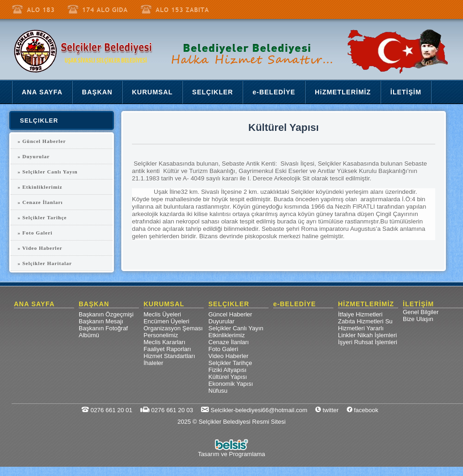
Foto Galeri (223, 349)
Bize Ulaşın (418, 319)
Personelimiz (161, 335)
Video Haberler (228, 356)
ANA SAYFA (34, 304)
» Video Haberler (40, 248)
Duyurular (221, 321)
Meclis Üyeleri (162, 314)
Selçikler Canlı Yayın (236, 328)
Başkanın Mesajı (101, 321)
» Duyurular (34, 156)
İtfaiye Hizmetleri (360, 314)
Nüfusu (218, 391)
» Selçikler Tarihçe (42, 217)
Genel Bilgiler (421, 312)
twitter (327, 410)
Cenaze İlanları (228, 342)
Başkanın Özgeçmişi (106, 314)
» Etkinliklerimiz (40, 187)
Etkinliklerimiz (227, 335)
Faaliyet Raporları (167, 349)
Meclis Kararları (164, 342)
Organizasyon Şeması (173, 328)
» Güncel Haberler (42, 141)
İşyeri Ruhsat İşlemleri (368, 342)
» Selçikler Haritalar (45, 263)
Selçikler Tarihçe (230, 363)
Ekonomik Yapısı (231, 384)
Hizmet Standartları (169, 356)
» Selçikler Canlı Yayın (48, 172)
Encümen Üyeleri (166, 321)
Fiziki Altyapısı (227, 370)
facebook (363, 410)
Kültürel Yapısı (228, 377)
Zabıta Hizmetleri (361, 321)
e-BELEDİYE (294, 304)
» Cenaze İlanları (40, 202)
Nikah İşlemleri (377, 335)
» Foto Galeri (35, 233)
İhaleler (153, 363)
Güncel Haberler (230, 314)
